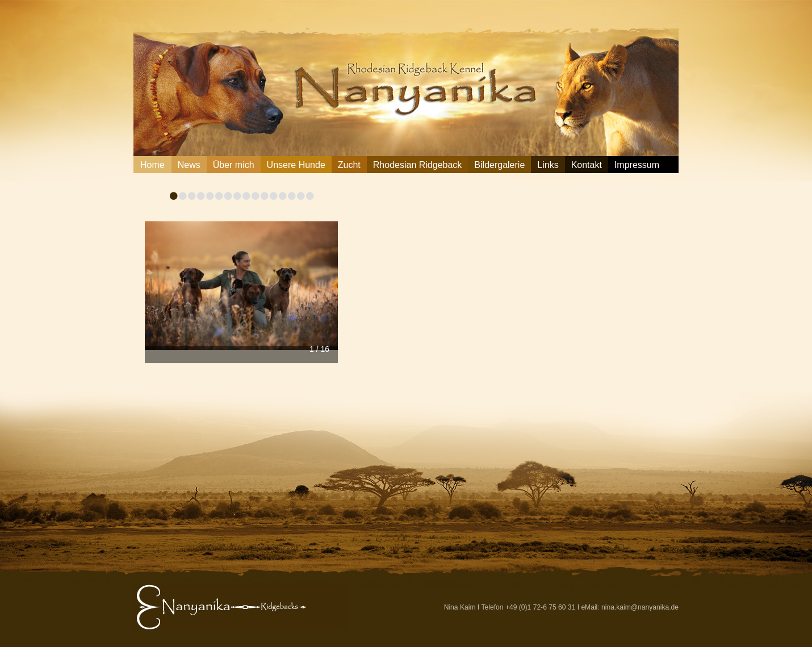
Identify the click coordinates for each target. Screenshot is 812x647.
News (189, 165)
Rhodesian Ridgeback (418, 165)
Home (152, 165)
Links (548, 165)
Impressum (637, 165)
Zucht (349, 165)
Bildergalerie (499, 165)
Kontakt (587, 165)
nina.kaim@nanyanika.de (640, 607)
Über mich (234, 165)
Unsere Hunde (296, 165)
